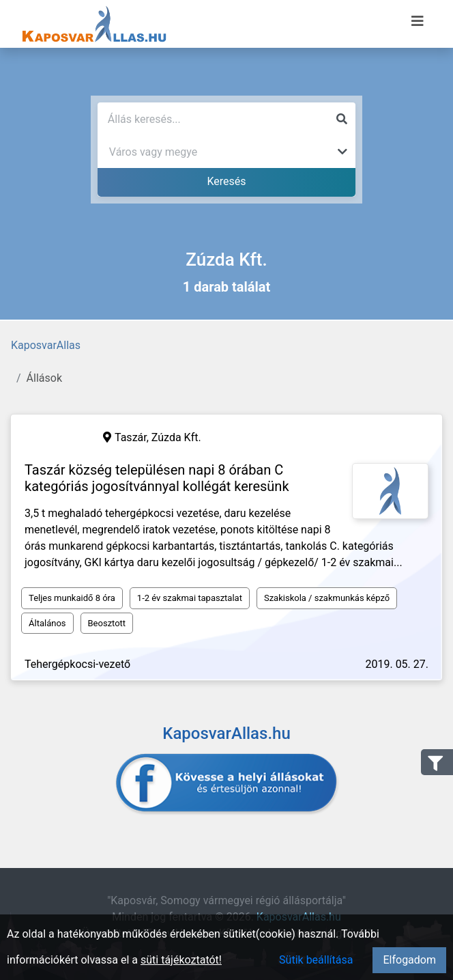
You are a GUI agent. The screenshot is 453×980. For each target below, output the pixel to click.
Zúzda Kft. (176, 437)
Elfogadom (409, 960)
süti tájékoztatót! (181, 960)
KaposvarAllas (46, 345)
